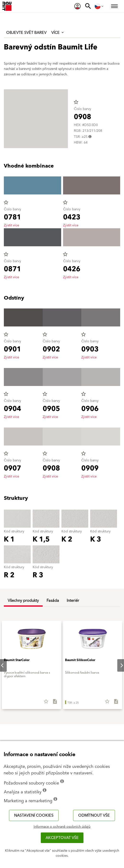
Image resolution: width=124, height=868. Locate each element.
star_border (76, 102)
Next (118, 665)
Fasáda (53, 601)
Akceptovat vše (62, 838)
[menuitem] (77, 6)
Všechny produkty (23, 601)
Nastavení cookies (34, 815)
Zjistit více (12, 225)
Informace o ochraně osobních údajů (62, 827)
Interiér (73, 601)
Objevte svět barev (26, 33)
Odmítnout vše (94, 815)
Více (58, 33)
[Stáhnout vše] (53, 703)
